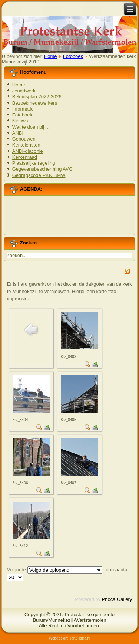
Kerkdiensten (26, 145)
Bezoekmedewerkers (35, 103)
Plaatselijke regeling (34, 163)
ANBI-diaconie (28, 151)
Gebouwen (24, 139)
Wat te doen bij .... (32, 127)
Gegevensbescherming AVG (42, 169)
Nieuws (20, 121)
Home (51, 56)
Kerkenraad (25, 157)
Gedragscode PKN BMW (39, 175)
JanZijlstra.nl (80, 638)
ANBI (18, 133)
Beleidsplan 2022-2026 (37, 97)
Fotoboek (73, 56)
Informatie (23, 109)
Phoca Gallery (117, 599)
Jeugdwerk (24, 91)
